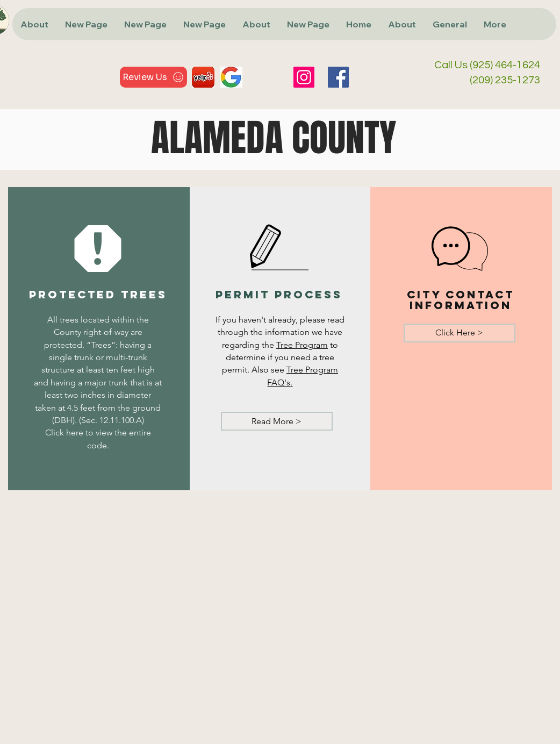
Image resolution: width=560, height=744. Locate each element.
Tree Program (302, 345)
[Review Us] (153, 77)
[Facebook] (338, 77)
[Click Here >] (460, 333)
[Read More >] (277, 421)
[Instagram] (304, 77)
